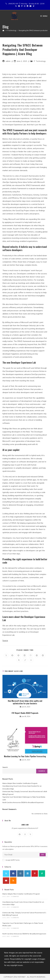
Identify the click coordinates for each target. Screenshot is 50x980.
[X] (30, 834)
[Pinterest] (35, 873)
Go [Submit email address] (43, 855)
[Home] (3, 30)
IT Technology (40, 61)
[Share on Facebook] (12, 656)
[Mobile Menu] (44, 16)
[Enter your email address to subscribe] (25, 855)
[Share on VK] (37, 656)
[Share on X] (6, 656)
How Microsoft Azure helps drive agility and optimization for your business (25, 702)
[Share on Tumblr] (19, 660)
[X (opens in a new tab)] (16, 6)
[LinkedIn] (28, 873)
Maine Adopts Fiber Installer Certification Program (20, 783)
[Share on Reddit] (43, 656)
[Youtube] (6, 881)
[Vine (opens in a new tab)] (34, 6)
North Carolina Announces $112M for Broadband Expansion (23, 802)
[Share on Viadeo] (25, 660)
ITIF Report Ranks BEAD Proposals (25, 713)
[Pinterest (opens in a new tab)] (22, 6)
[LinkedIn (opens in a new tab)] (27, 6)
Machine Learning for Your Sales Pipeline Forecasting (25, 756)
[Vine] (42, 873)
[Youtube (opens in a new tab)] (31, 6)
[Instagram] (25, 834)
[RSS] (13, 881)
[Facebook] (20, 834)
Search (5, 767)
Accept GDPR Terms (11, 860)
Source (5, 641)
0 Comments (15, 897)
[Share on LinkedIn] (25, 656)
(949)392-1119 (13, 4)
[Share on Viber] (31, 656)
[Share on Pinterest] (18, 656)
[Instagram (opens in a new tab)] (25, 6)
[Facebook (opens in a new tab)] (19, 6)
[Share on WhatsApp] (31, 660)
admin (8, 61)
